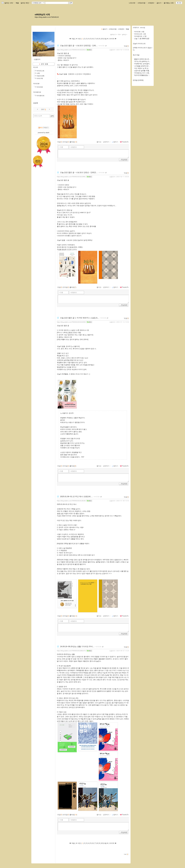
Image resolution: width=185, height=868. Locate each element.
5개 (120, 34)
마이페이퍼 (37, 92)
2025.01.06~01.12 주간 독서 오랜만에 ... (76, 496)
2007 (43, 109)
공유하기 (106, 142)
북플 (17, 3)
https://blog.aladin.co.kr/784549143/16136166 (71, 501)
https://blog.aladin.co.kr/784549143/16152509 (71, 322)
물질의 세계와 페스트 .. (142, 59)
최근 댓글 (136, 55)
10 (102, 39)
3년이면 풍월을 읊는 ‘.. (142, 75)
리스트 (36, 67)
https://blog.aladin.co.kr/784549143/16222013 (71, 50)
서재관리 (151, 3)
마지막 (113, 39)
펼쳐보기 (114, 34)
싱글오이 (112, 50)
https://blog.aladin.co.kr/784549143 (47, 17)
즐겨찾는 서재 (169, 3)
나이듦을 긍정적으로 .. (142, 66)
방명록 (36, 103)
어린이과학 (40, 76)
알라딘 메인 (25, 3)
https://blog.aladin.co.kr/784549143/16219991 (71, 177)
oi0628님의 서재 (42, 14)
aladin (47, 133)
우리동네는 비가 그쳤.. (142, 73)
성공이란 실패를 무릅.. (142, 71)
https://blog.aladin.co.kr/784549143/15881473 (71, 651)
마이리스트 (40, 71)
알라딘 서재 (9, 3)
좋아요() (73, 142)
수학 (38, 73)
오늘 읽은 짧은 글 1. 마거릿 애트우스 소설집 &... (80, 318)
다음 (106, 39)
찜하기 (115, 142)
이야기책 (40, 78)
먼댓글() (66, 142)
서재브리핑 (142, 3)
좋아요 (99, 142)
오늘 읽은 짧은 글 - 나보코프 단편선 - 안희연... (79, 172)
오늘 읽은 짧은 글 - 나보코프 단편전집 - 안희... (79, 46)
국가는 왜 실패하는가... (142, 61)
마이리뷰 (36, 84)
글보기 (105, 29)
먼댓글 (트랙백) (138, 80)
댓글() (126, 46)
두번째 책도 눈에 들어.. (142, 64)
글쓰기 (159, 3)
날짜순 (125, 34)
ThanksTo (124, 142)
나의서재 (132, 3)
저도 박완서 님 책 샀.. (142, 68)
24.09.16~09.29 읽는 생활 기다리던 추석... (77, 646)
